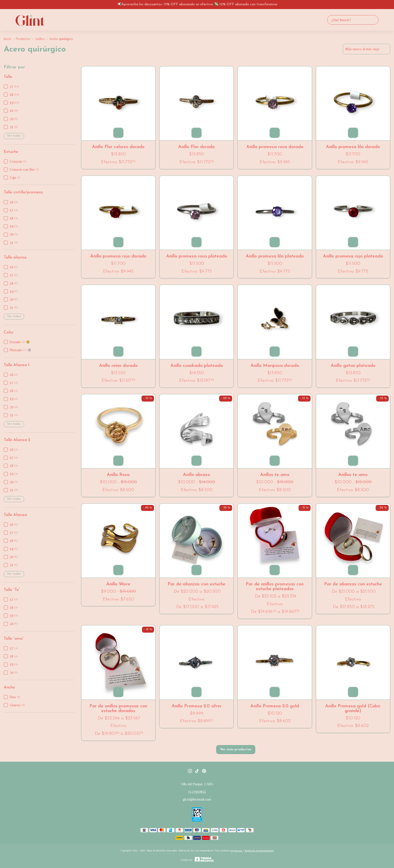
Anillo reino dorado (118, 366)
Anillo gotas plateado (353, 366)
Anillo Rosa (118, 475)
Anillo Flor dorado (196, 147)
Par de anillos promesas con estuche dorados (118, 709)
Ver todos (14, 136)
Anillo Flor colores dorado (118, 147)
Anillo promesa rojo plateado (353, 256)
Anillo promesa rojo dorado (118, 256)
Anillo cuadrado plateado (197, 366)
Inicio (10, 39)
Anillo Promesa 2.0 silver (197, 706)
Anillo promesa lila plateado (275, 256)
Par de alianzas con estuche (196, 584)
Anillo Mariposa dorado (275, 366)
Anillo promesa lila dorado (353, 147)
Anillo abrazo (196, 475)
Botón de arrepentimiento (259, 851)
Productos (25, 39)
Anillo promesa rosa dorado (275, 147)
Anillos (42, 39)
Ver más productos (236, 749)
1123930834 (197, 792)
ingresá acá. (237, 851)
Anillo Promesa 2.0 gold (275, 706)
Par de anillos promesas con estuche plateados (275, 587)
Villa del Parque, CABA (197, 784)
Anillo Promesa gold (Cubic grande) (353, 709)
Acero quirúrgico (61, 39)
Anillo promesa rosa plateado (197, 256)
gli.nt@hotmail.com (197, 799)
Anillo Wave (118, 584)
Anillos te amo (275, 475)
